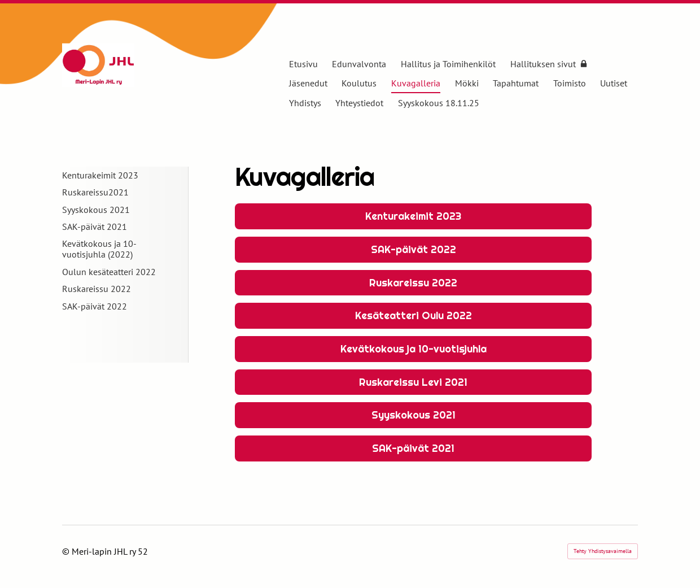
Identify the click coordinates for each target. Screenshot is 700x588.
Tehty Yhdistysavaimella (603, 551)
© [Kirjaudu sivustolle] (67, 551)
